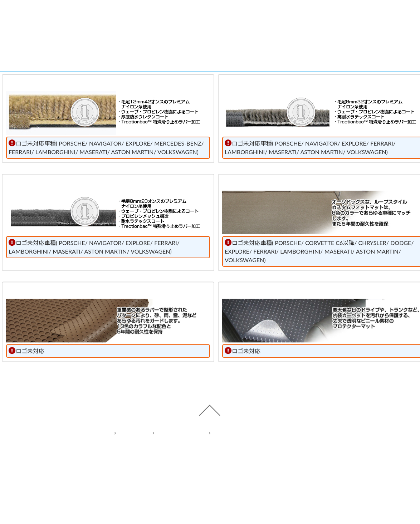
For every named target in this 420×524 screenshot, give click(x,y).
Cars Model (109, 15)
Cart (380, 15)
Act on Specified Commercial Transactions (260, 463)
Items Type (177, 15)
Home (126, 463)
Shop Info (312, 15)
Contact (245, 15)
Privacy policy (173, 463)
